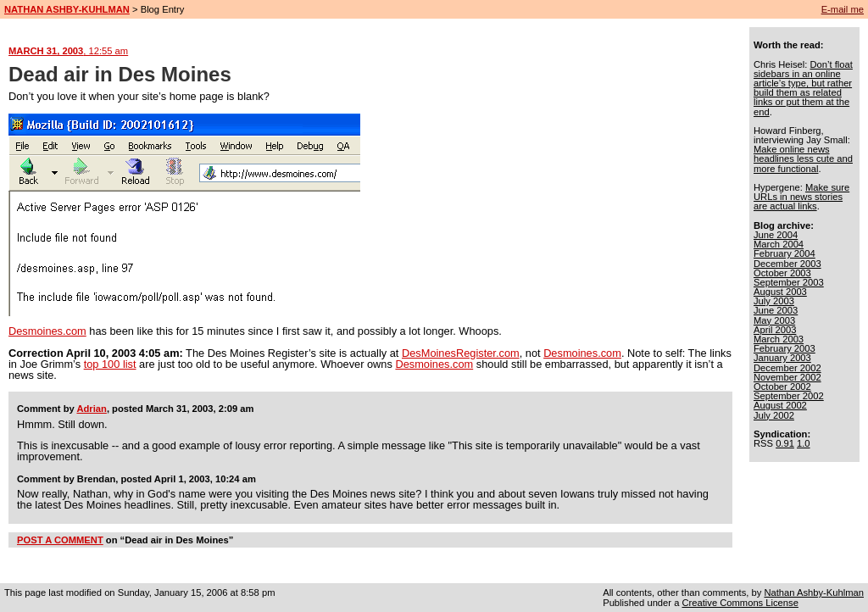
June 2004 (776, 235)
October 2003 (782, 273)
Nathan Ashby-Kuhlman (814, 593)
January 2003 (782, 358)
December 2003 (787, 264)
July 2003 (774, 301)
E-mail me (843, 9)
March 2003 (779, 339)
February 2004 (785, 253)
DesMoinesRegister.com (461, 353)
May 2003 (774, 320)
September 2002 (789, 396)
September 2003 (789, 282)
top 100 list (110, 364)
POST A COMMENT (60, 540)
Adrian (91, 409)
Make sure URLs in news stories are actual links (801, 197)
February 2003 (785, 348)
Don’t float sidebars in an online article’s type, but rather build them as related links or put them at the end (803, 88)
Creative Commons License (740, 603)
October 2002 (782, 387)
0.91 (785, 443)
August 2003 (780, 292)
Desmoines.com (47, 331)
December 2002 (787, 368)
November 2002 (787, 377)
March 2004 (779, 244)
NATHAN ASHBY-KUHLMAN (67, 9)
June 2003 (776, 310)
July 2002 (774, 415)
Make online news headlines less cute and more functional (803, 159)
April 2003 (775, 330)
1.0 (804, 443)
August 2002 (780, 405)
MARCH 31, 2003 (68, 51)
